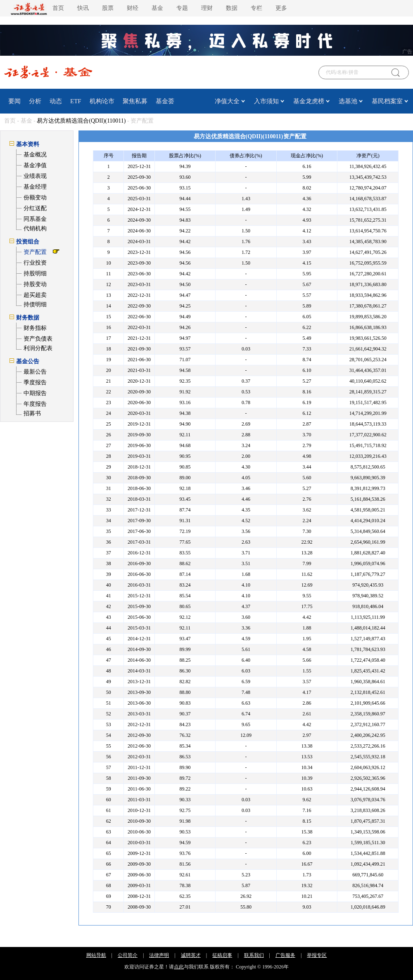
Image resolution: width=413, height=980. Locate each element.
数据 (232, 8)
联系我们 (254, 955)
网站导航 (96, 955)
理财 (207, 8)
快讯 (83, 8)
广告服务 (285, 955)
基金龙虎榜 (309, 101)
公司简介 (128, 955)
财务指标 (35, 328)
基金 (157, 8)
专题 (182, 8)
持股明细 (35, 273)
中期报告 (35, 393)
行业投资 (35, 263)
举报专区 (317, 955)
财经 (133, 8)
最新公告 (35, 372)
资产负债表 (38, 339)
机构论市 (102, 101)
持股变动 (35, 284)
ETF (76, 101)
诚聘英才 (191, 955)
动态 (56, 101)
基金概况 (35, 155)
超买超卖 (35, 295)
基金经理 (35, 187)
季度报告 (35, 382)
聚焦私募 (135, 101)
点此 (179, 967)
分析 (35, 101)
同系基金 (35, 219)
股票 (108, 8)
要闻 (14, 101)
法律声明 (159, 955)
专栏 (256, 8)
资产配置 (35, 252)
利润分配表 (38, 348)
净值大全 (227, 101)
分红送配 (35, 208)
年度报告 (35, 404)
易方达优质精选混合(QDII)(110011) (81, 121)
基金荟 (165, 101)
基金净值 (35, 165)
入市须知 (266, 101)
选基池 (348, 101)
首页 (58, 8)
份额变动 (35, 198)
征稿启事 (222, 955)
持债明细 (35, 304)
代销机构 (35, 228)
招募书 (32, 413)
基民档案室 (387, 101)
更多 (281, 8)
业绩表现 (35, 176)
